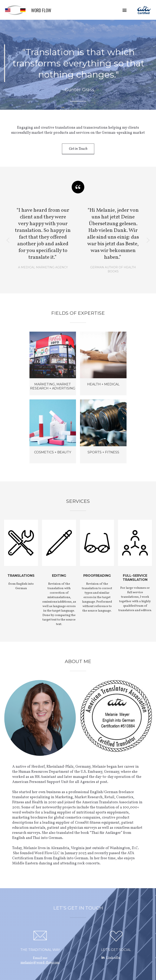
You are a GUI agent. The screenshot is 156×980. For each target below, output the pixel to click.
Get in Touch (78, 149)
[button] (125, 10)
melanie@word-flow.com (40, 963)
